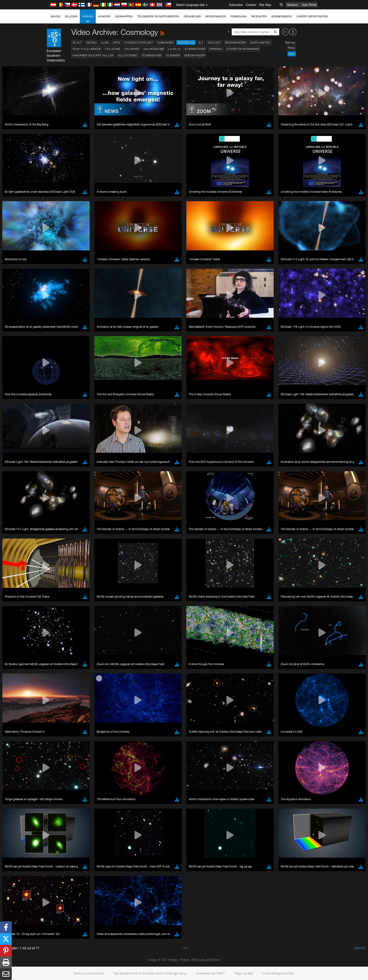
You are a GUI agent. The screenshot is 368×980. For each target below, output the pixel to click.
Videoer (88, 19)
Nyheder (104, 16)
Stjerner (173, 55)
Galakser (132, 49)
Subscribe (236, 5)
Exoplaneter (260, 43)
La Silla (174, 49)
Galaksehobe (154, 49)
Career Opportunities (312, 16)
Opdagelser (192, 16)
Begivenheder (216, 16)
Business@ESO (282, 16)
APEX (116, 43)
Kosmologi (186, 43)
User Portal (309, 5)
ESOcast (214, 43)
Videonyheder (195, 55)
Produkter (259, 16)
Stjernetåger (195, 49)
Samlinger (165, 43)
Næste (360, 948)
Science (292, 5)
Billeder (71, 16)
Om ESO (55, 16)
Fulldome (113, 49)
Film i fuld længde (87, 49)
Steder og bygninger (243, 49)
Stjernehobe (152, 55)
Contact (251, 5)
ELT (201, 43)
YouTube (47, 899)
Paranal (216, 49)
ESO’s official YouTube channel (147, 899)
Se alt (77, 43)
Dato (292, 54)
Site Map (265, 5)
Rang (291, 48)
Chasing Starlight (139, 43)
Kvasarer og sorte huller (93, 55)
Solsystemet (128, 55)
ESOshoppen (124, 16)
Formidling (238, 16)
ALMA (105, 43)
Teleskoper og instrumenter (158, 16)
